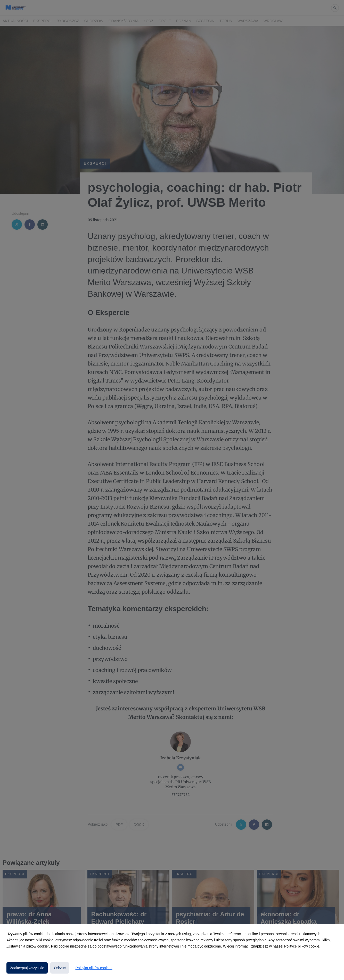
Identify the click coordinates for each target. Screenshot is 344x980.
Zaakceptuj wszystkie (27, 968)
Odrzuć (60, 968)
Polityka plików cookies (94, 968)
